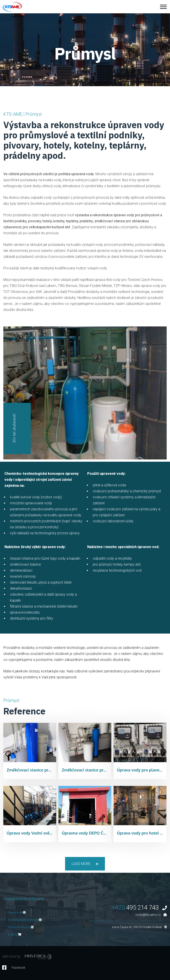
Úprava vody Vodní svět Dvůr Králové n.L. (45, 833)
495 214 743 (139, 907)
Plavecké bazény (21, 927)
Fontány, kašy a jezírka (25, 920)
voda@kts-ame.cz (151, 915)
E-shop (14, 934)
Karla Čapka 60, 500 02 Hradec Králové (139, 927)
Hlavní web (17, 912)
